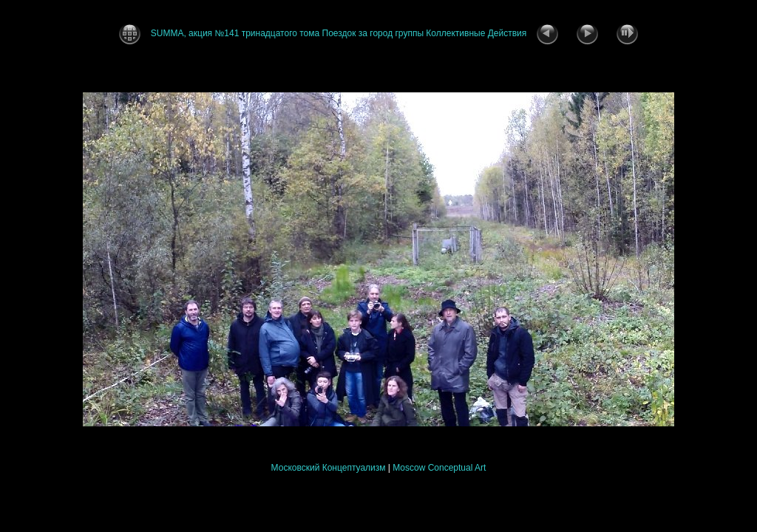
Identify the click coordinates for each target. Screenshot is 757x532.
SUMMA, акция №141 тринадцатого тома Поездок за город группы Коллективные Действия (339, 33)
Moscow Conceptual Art (439, 468)
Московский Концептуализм (329, 468)
